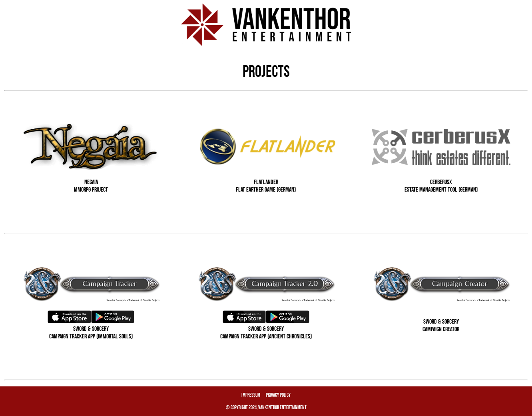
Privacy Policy (278, 395)
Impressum (251, 395)
